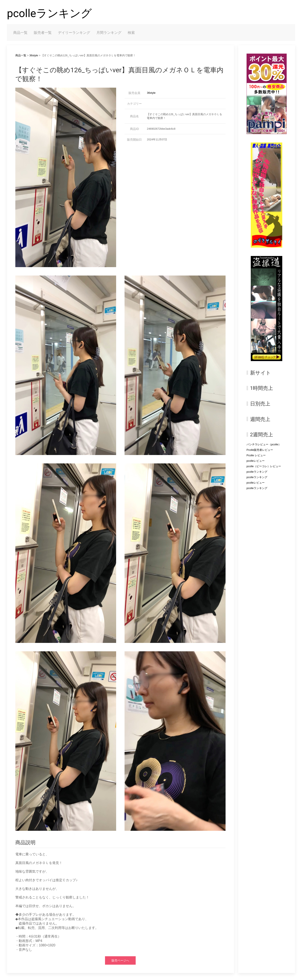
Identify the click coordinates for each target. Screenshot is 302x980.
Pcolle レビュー (256, 455)
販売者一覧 (43, 33)
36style (34, 55)
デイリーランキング (74, 33)
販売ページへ (120, 960)
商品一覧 (20, 33)
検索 (131, 33)
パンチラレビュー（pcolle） (264, 444)
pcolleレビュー (256, 461)
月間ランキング (109, 33)
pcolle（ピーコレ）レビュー (264, 466)
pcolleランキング (49, 13)
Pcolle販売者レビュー (260, 450)
